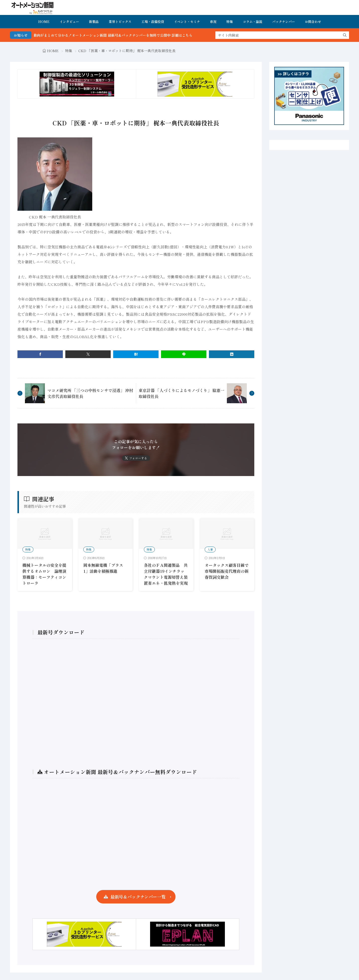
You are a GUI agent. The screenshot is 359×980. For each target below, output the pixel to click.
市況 (213, 22)
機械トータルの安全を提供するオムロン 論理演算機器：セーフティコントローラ (44, 574)
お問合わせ (313, 22)
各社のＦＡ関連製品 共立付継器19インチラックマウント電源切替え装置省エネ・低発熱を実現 (166, 574)
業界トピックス (120, 22)
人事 (210, 549)
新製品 (94, 22)
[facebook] (40, 354)
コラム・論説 (253, 22)
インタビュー (69, 22)
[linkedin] (232, 354)
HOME (44, 22)
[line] (184, 354)
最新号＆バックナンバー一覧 (138, 897)
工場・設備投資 (153, 22)
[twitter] (88, 354)
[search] (345, 35)
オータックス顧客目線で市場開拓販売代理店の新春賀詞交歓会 (227, 571)
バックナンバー (284, 22)
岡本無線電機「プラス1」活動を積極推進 (103, 568)
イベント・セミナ (187, 22)
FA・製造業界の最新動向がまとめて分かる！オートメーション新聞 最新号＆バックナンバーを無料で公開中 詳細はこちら (114, 35)
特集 (230, 22)
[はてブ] (136, 354)
